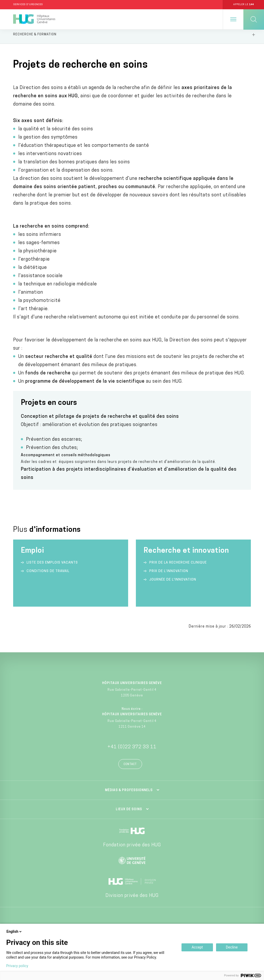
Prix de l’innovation (169, 575)
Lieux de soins (129, 814)
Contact (130, 769)
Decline (232, 947)
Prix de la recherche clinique (178, 567)
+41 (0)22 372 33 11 (132, 751)
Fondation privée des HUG (132, 849)
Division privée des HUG (132, 900)
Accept (197, 947)
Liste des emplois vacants (52, 567)
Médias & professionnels (129, 794)
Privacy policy (17, 966)
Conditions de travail (48, 575)
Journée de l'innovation (173, 584)
